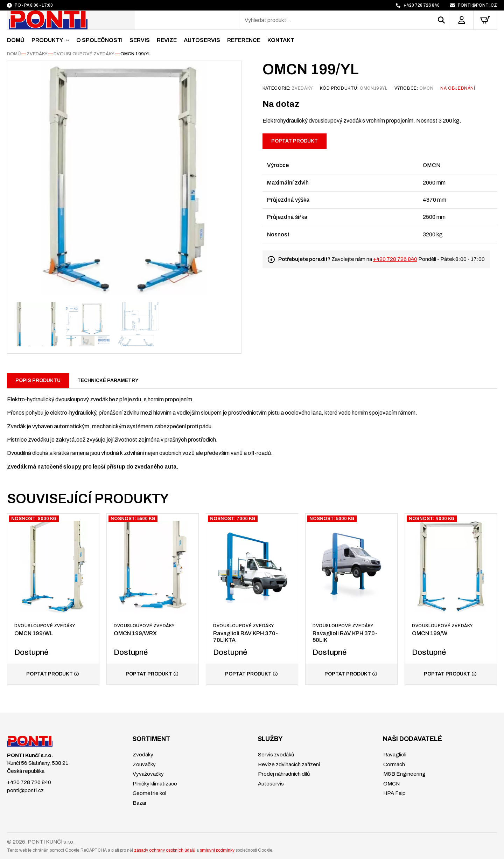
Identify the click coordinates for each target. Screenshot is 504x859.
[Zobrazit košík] (485, 20)
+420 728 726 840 (395, 259)
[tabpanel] (252, 430)
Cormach (394, 764)
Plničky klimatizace (154, 784)
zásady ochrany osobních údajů (165, 850)
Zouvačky (144, 764)
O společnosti (99, 40)
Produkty (47, 40)
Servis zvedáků (275, 755)
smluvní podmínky (217, 850)
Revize (167, 40)
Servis (140, 40)
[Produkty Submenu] (66, 40)
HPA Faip (394, 793)
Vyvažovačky (148, 774)
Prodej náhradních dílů (283, 774)
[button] (444, 20)
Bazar (139, 803)
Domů (16, 40)
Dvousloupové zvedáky (84, 54)
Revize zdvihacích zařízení (288, 764)
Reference (244, 40)
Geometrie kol (149, 793)
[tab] (38, 381)
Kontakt (281, 40)
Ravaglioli (394, 755)
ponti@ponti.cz (25, 790)
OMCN (391, 784)
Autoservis (202, 40)
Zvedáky (37, 54)
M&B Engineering (404, 774)
